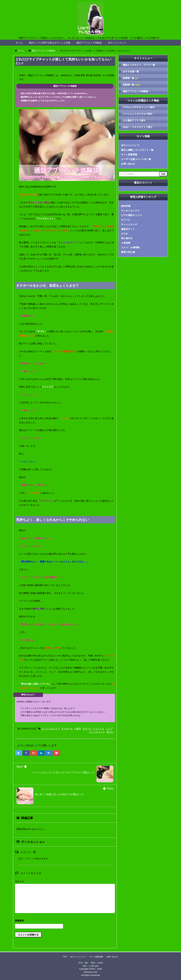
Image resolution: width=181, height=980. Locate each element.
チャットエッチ (129, 224)
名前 (65, 921)
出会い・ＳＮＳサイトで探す (138, 127)
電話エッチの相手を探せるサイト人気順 (50, 43)
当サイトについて (117, 43)
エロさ (125, 234)
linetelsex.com (90, 972)
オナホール (67, 729)
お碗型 (78, 729)
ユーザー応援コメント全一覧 (136, 159)
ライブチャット (97, 732)
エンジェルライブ (51, 729)
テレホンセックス (130, 211)
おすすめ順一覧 (131, 71)
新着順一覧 (130, 78)
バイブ (109, 729)
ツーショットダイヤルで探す (138, 114)
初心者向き (127, 238)
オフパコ (126, 220)
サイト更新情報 (129, 155)
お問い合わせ (128, 164)
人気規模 (126, 243)
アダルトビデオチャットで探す (139, 107)
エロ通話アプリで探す (134, 120)
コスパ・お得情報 (130, 247)
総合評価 (126, 206)
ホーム (19, 43)
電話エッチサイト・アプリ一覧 (139, 65)
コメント (19, 881)
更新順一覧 (132, 85)
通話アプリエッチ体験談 (89, 43)
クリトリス (99, 729)
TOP (65, 957)
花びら (110, 732)
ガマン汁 (87, 729)
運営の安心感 (128, 252)
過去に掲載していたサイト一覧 (137, 150)
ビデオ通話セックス (131, 215)
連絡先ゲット (128, 229)
